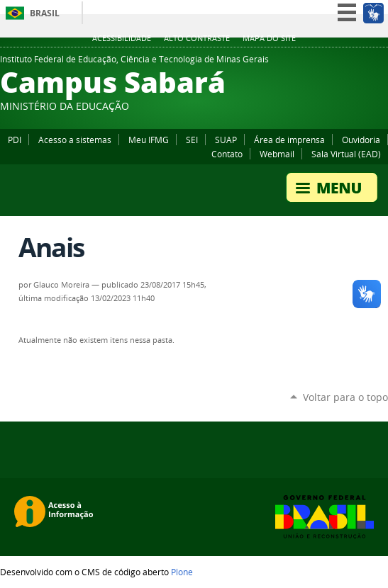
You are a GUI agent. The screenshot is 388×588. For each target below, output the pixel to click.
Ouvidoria (361, 140)
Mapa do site (269, 38)
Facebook (345, 63)
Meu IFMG (149, 140)
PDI (15, 140)
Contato (227, 154)
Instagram (381, 63)
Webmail (277, 154)
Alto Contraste (197, 38)
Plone (182, 572)
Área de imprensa (289, 140)
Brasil (45, 13)
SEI (192, 140)
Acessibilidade (122, 38)
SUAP (226, 140)
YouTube (363, 63)
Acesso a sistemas (75, 140)
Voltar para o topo (345, 397)
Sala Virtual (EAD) (346, 154)
